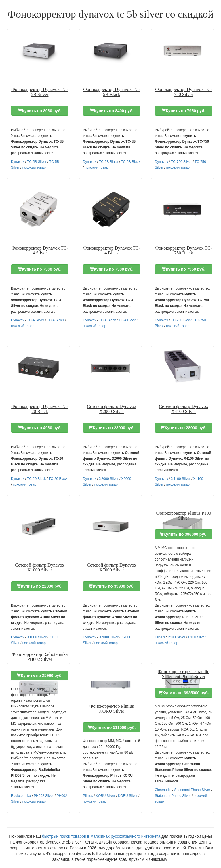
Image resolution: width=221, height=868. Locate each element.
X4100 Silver (181, 479)
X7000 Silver (109, 637)
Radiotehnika (21, 796)
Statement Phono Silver (192, 790)
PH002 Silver (44, 796)
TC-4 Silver (36, 320)
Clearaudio (163, 790)
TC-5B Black (109, 162)
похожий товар (34, 167)
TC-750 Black (181, 320)
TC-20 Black (36, 479)
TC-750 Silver (181, 162)
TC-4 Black (107, 320)
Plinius (160, 637)
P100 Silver (177, 637)
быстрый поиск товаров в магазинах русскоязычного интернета (101, 836)
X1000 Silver (37, 637)
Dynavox (18, 162)
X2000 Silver (109, 479)
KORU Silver (105, 796)
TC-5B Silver (37, 162)
